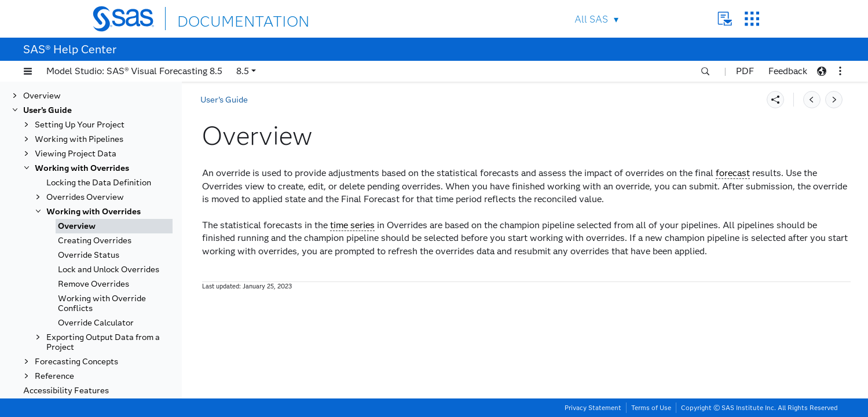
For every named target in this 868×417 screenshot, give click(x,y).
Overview (42, 96)
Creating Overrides (95, 241)
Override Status (89, 255)
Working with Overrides (82, 168)
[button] (28, 71)
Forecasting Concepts (76, 362)
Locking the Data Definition (99, 183)
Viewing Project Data (76, 154)
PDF (745, 71)
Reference (54, 376)
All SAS (591, 19)
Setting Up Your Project (80, 125)
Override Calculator (96, 323)
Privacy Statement (593, 408)
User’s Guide (47, 110)
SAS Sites (752, 19)
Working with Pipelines (79, 139)
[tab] (114, 226)
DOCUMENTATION (219, 18)
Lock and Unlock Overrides (109, 270)
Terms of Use (651, 408)
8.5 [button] (243, 71)
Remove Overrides (94, 284)
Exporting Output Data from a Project (103, 342)
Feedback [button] (788, 71)
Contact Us (725, 19)
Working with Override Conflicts (102, 303)
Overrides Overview (85, 197)
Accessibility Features (66, 391)
